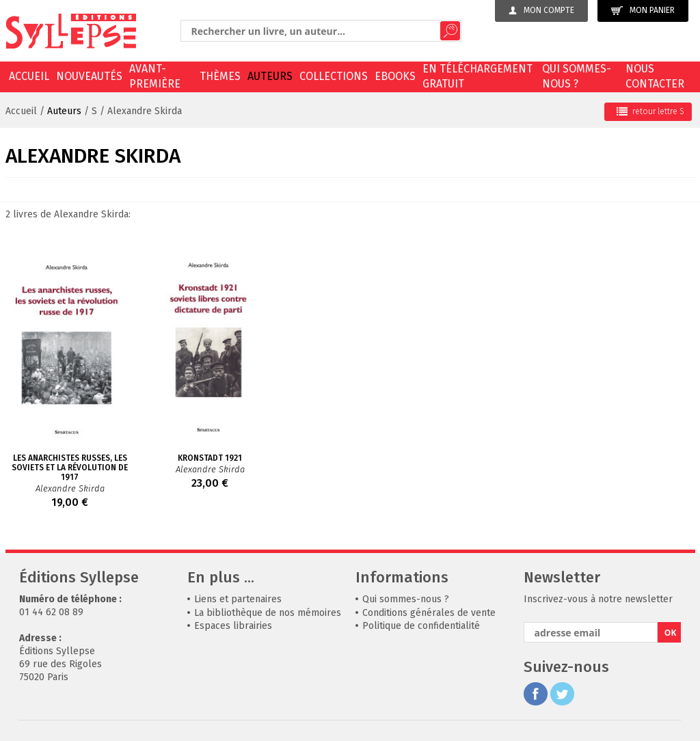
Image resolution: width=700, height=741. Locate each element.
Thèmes (220, 76)
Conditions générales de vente (429, 613)
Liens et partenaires (238, 599)
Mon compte (541, 10)
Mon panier (643, 11)
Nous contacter (655, 76)
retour (650, 111)
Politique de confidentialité (421, 626)
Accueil (29, 76)
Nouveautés (89, 76)
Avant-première (155, 76)
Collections (334, 76)
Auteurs (270, 76)
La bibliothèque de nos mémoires (268, 613)
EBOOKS (395, 76)
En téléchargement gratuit (477, 76)
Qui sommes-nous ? (577, 76)
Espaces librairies (233, 626)
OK (671, 633)
